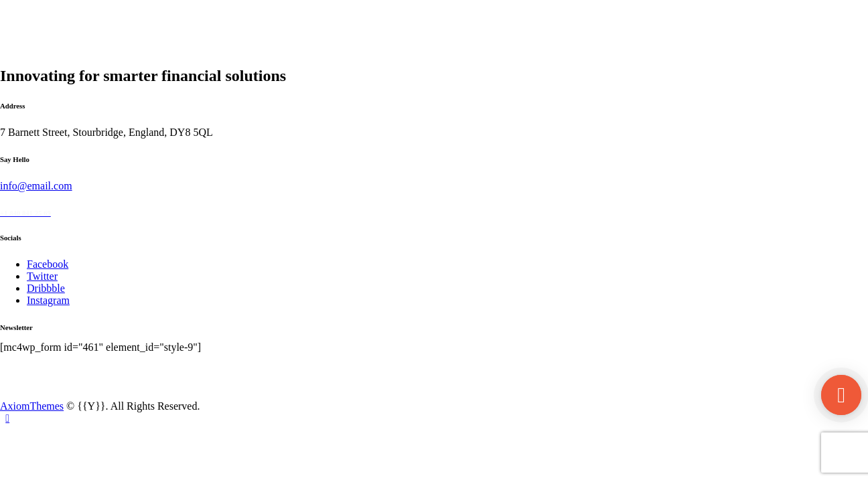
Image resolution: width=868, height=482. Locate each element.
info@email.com (36, 186)
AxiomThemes (32, 406)
